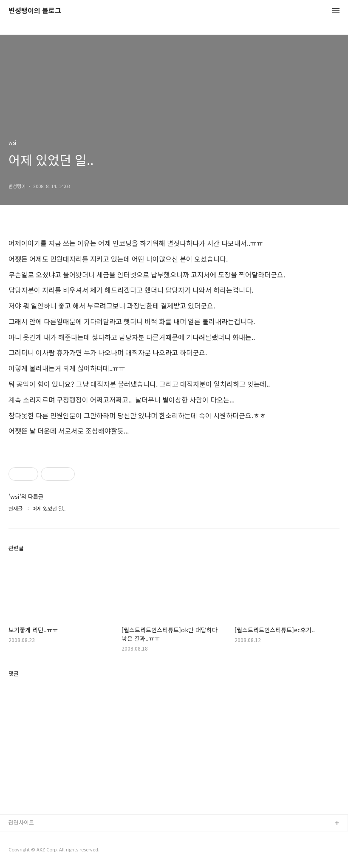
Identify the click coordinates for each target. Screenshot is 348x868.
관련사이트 (21, 822)
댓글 (14, 673)
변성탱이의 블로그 (35, 11)
